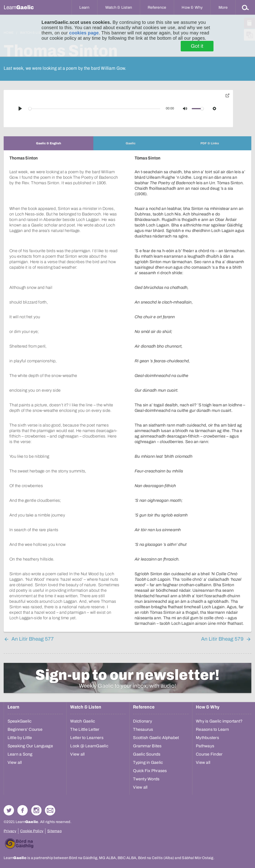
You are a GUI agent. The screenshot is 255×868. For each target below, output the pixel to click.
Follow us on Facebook (23, 810)
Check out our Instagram (36, 810)
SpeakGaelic (20, 721)
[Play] (20, 109)
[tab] (49, 143)
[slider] (94, 109)
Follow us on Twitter (9, 810)
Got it (197, 46)
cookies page (84, 33)
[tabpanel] (127, 391)
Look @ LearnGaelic (89, 746)
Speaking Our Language (30, 746)
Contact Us (50, 810)
